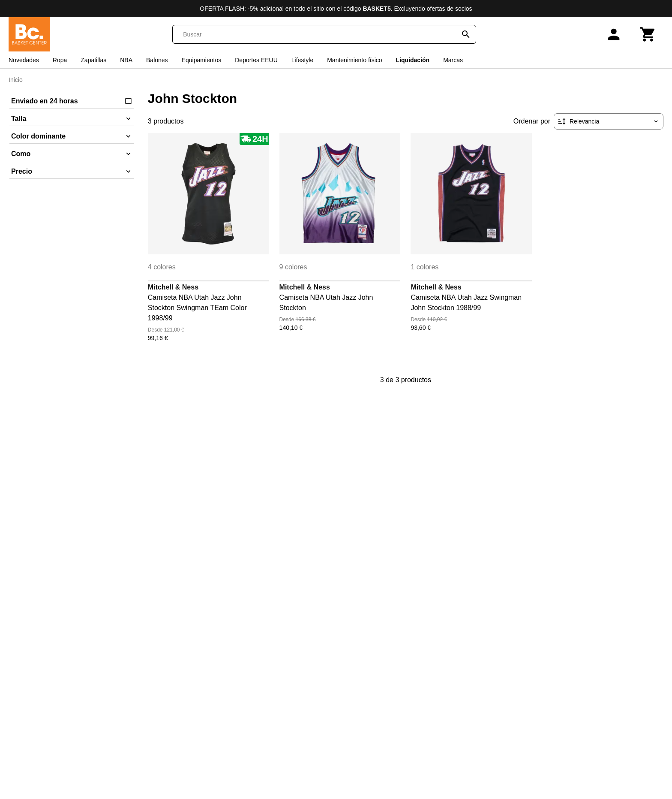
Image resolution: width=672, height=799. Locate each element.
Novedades (24, 60)
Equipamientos (202, 60)
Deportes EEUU (256, 60)
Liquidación (413, 60)
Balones (157, 60)
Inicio (16, 80)
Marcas (453, 60)
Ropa (60, 60)
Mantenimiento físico (354, 60)
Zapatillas (93, 60)
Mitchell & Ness (173, 287)
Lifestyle (302, 60)
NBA (126, 60)
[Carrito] (648, 34)
